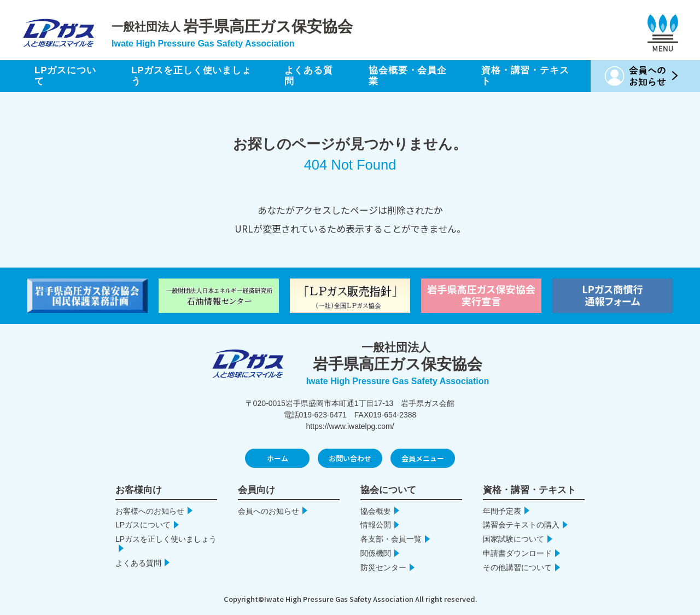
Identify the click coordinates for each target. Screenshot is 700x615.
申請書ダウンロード (517, 553)
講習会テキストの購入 (521, 525)
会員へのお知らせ (269, 511)
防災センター (383, 567)
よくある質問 (309, 76)
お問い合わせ (350, 458)
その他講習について (517, 567)
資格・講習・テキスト (525, 76)
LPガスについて (65, 76)
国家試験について (514, 539)
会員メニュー (423, 458)
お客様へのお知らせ (150, 511)
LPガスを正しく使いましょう (191, 76)
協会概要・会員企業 (408, 76)
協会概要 (376, 511)
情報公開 (376, 525)
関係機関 (376, 553)
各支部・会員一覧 (391, 539)
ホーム (278, 458)
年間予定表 (502, 511)
